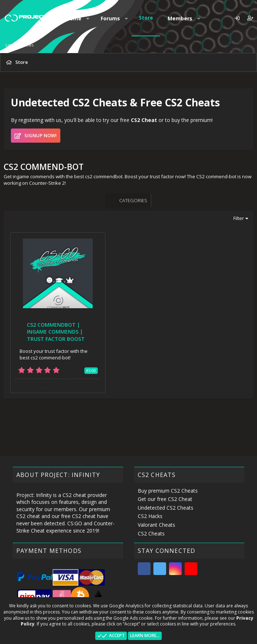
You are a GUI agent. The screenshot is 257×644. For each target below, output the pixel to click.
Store (146, 18)
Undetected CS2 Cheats (166, 508)
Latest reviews (19, 45)
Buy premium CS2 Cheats (168, 491)
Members (180, 18)
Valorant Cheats (156, 525)
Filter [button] (239, 218)
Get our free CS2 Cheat (165, 499)
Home (74, 18)
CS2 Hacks (150, 516)
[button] (88, 19)
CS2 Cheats (151, 533)
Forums (110, 18)
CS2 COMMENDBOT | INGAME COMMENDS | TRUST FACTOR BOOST (56, 332)
